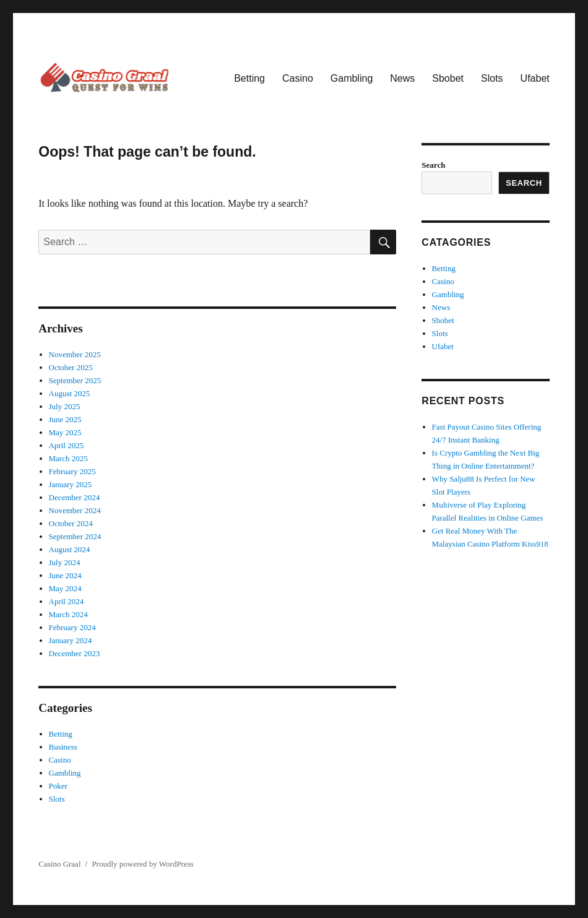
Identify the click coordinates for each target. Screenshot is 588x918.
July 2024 (65, 562)
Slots (492, 78)
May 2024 (65, 588)
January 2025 (71, 484)
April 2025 (67, 445)
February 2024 (72, 627)
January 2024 (71, 640)
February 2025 (72, 471)
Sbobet (448, 78)
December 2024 (75, 497)
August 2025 (70, 393)
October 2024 (71, 523)
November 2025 (75, 354)
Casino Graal (59, 864)
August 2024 (70, 549)
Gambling (352, 78)
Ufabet (535, 78)
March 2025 (68, 458)
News (402, 78)
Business (63, 747)
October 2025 (71, 367)
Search (433, 165)
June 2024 (65, 575)
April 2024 (67, 601)
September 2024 (75, 536)
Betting (249, 78)
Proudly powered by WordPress (142, 864)
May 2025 (65, 432)
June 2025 (65, 419)
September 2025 (75, 380)
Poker (58, 786)
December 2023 (75, 653)
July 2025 (65, 406)
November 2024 (75, 510)
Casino (298, 78)
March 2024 (68, 614)
